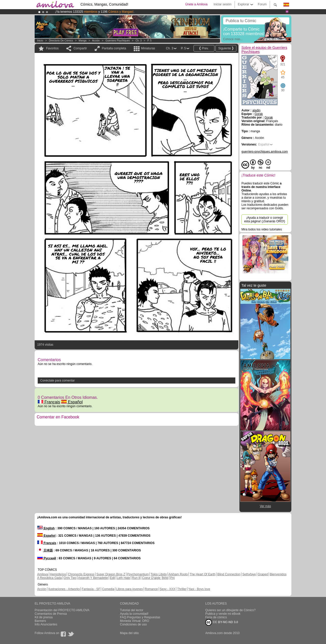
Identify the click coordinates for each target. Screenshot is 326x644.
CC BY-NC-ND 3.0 (222, 622)
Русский (47, 558)
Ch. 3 (139, 41)
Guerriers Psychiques (118, 41)
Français (49, 402)
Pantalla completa (114, 48)
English (46, 528)
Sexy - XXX (167, 589)
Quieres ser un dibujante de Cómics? (230, 610)
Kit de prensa (44, 617)
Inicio (40, 41)
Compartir (80, 48)
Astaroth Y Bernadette (93, 578)
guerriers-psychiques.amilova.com (265, 152)
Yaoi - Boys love (199, 589)
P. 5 (149, 41)
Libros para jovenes (130, 589)
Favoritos (52, 48)
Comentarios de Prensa (51, 614)
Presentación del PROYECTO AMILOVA (62, 610)
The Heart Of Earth (203, 574)
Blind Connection (229, 574)
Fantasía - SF (91, 589)
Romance (151, 589)
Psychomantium (138, 574)
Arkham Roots (178, 574)
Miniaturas (148, 48)
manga (83, 41)
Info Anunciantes (46, 624)
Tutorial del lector (132, 610)
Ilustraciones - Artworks (64, 589)
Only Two (70, 578)
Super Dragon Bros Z (111, 574)
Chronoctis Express (81, 574)
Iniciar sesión (223, 4)
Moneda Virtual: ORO (135, 621)
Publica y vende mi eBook (223, 614)
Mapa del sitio (129, 633)
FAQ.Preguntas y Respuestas (140, 617)
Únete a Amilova (196, 4)
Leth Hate (124, 578)
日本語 (45, 550)
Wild (165, 578)
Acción (96, 41)
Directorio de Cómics (61, 41)
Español (72, 402)
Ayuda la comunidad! (134, 614)
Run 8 (136, 578)
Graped (263, 574)
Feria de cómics (216, 617)
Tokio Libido (159, 574)
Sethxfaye (249, 574)
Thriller (182, 589)
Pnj (172, 578)
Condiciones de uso (133, 624)
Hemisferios (58, 574)
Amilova (43, 574)
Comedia (108, 589)
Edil (113, 578)
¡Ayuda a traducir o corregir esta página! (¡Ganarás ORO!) (265, 219)
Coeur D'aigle (152, 578)
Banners (40, 621)
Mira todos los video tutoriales (262, 229)
